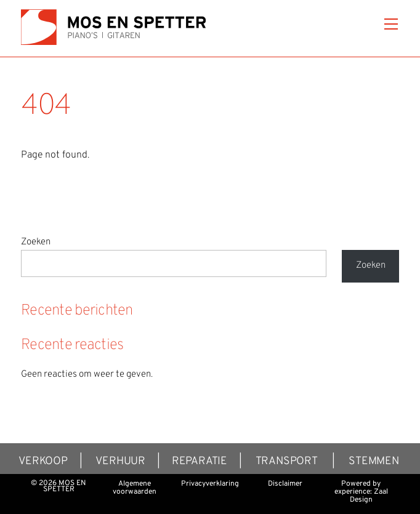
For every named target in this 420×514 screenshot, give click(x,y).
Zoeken (36, 242)
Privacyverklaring (210, 484)
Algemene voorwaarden (135, 488)
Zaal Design (369, 496)
